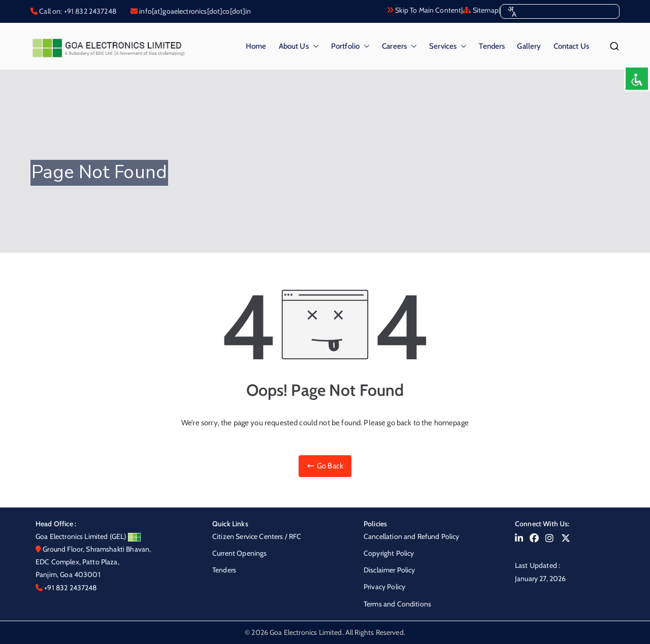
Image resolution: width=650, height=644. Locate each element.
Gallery (529, 46)
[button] (314, 46)
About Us (299, 46)
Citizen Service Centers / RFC (257, 536)
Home (256, 46)
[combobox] (512, 12)
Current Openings (239, 553)
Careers (399, 46)
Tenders (492, 46)
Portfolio (350, 46)
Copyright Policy (389, 553)
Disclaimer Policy (389, 570)
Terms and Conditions (397, 604)
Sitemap (480, 10)
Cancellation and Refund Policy (412, 536)
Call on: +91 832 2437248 (77, 11)
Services (448, 46)
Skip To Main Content (424, 10)
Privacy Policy (384, 587)
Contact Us (572, 46)
